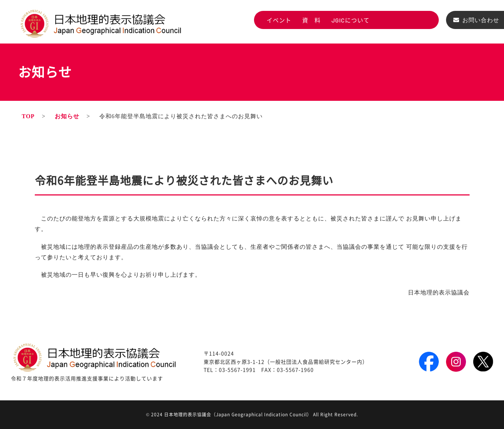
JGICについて (351, 20)
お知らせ (67, 116)
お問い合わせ (481, 20)
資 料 (311, 20)
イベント (279, 20)
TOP (28, 116)
